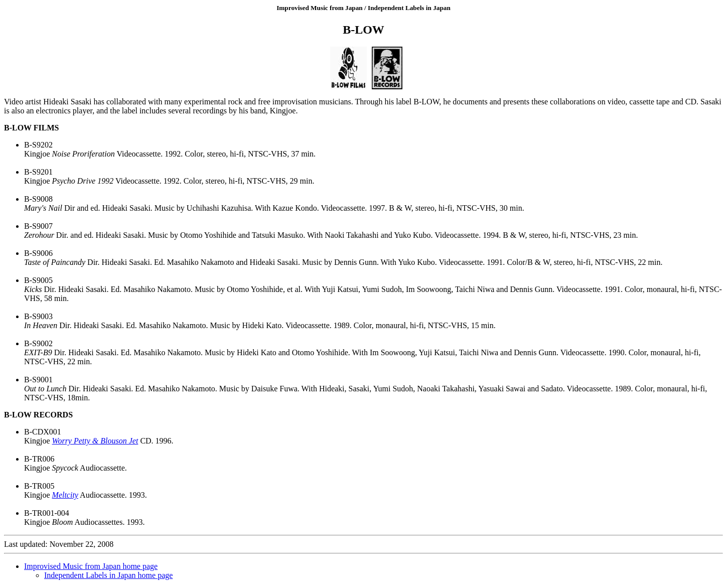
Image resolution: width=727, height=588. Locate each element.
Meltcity (65, 495)
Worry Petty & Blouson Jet (95, 441)
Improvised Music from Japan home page (91, 566)
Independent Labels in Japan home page (108, 575)
